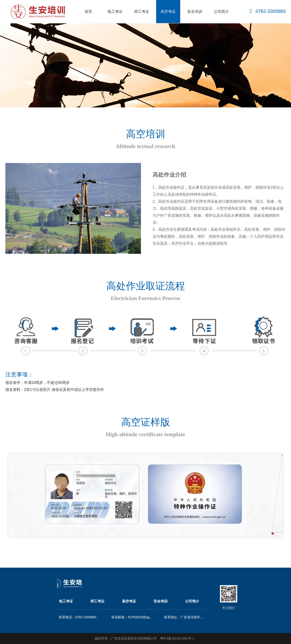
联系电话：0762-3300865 (78, 617)
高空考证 (168, 12)
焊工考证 (142, 12)
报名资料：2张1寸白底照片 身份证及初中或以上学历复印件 (55, 390)
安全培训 (195, 12)
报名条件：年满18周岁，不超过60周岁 (38, 383)
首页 (88, 12)
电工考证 (115, 12)
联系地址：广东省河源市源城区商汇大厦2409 (185, 617)
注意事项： (19, 374)
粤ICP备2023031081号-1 (177, 639)
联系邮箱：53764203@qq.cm (133, 617)
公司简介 (221, 12)
